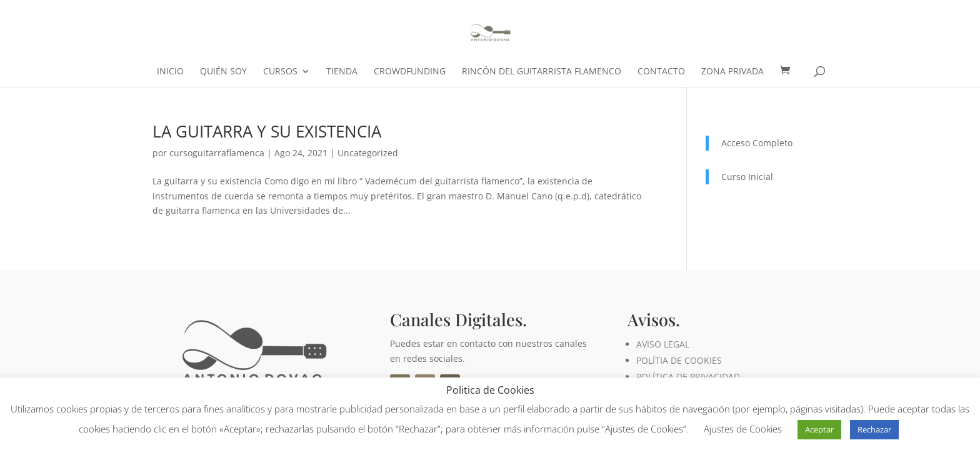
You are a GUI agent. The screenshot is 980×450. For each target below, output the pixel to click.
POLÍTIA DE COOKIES (679, 360)
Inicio (170, 72)
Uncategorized (368, 153)
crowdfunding (410, 72)
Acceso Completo (757, 143)
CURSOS (280, 72)
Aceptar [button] (819, 429)
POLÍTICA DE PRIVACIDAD (688, 377)
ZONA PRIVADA (732, 72)
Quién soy (223, 72)
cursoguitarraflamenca (217, 153)
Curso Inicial (747, 177)
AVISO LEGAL (663, 344)
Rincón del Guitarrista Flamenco (542, 72)
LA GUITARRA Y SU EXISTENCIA (267, 131)
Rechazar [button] (874, 429)
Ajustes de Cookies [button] (743, 429)
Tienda (342, 72)
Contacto (661, 72)
